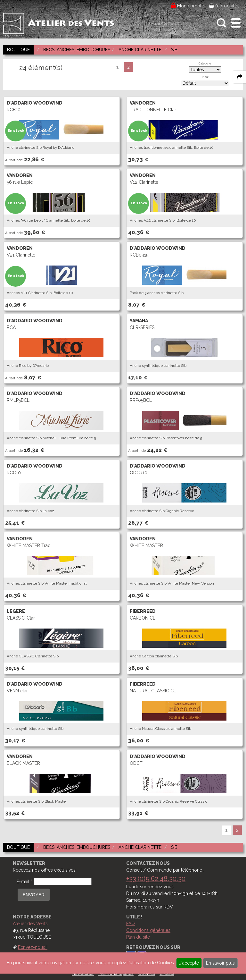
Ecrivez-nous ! (33, 947)
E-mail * (24, 882)
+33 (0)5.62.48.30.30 (156, 879)
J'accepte (189, 963)
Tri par (205, 77)
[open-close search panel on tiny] (221, 23)
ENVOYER (34, 895)
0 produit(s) (224, 6)
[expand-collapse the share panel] (240, 77)
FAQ (131, 924)
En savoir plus (220, 963)
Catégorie (205, 63)
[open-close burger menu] (236, 23)
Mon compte (191, 6)
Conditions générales (148, 930)
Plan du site (138, 937)
